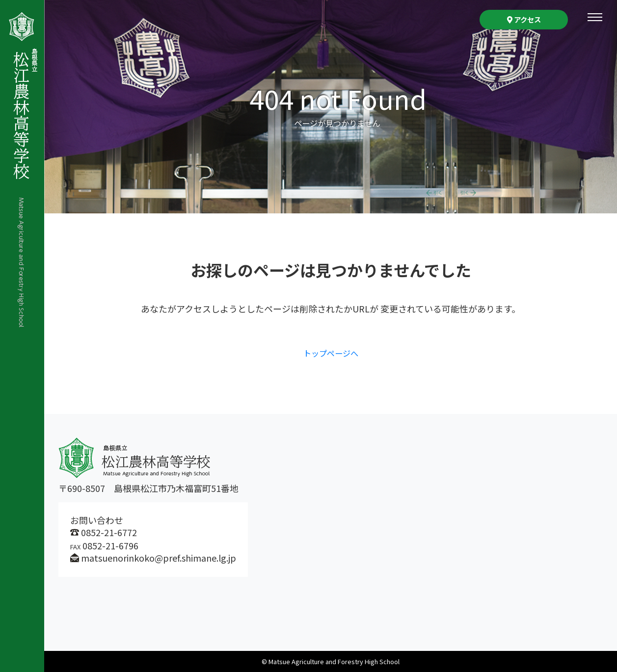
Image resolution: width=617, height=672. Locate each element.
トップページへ (331, 353)
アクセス (524, 19)
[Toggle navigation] (595, 17)
